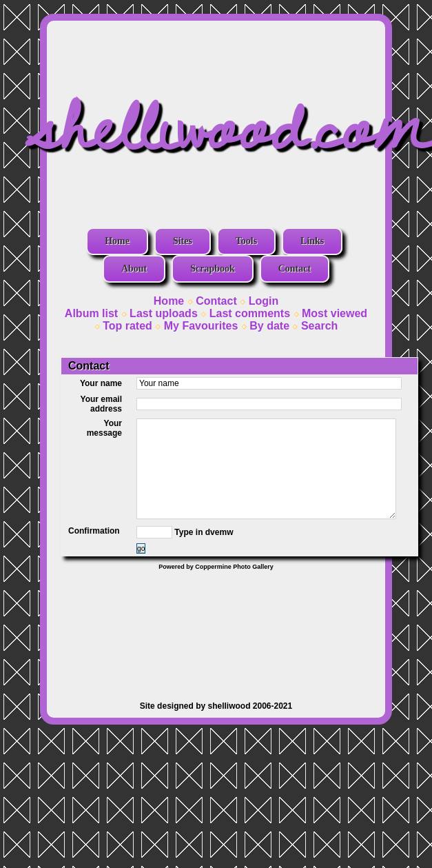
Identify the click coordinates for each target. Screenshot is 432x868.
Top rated (127, 326)
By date (269, 326)
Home (117, 241)
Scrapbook (213, 269)
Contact (295, 269)
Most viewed (335, 313)
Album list (91, 313)
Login (264, 301)
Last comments (250, 313)
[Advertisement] (216, 629)
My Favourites (201, 326)
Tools (246, 241)
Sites (183, 241)
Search (319, 326)
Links (312, 241)
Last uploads (164, 313)
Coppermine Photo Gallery (234, 567)
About (134, 269)
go (141, 548)
